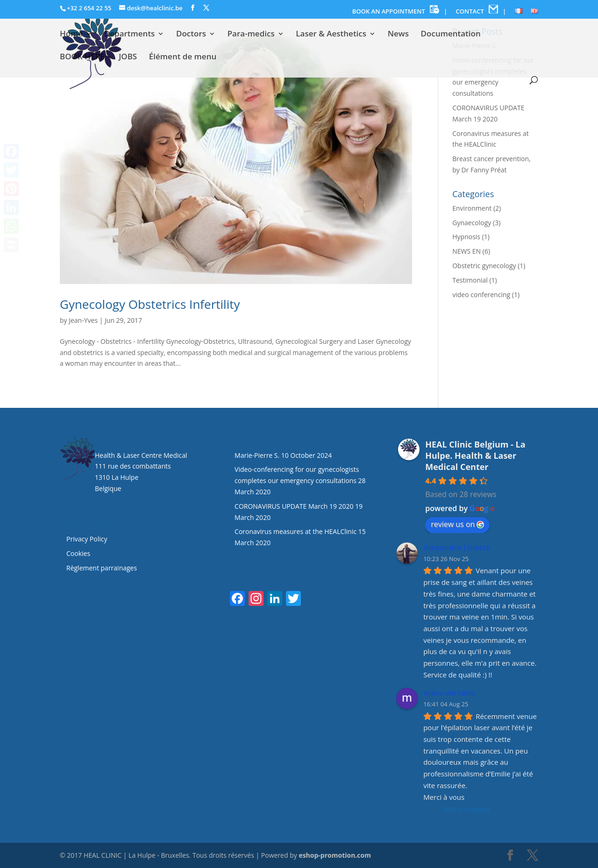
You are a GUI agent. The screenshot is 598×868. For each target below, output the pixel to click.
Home (71, 35)
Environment (472, 208)
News (398, 35)
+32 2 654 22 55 (89, 8)
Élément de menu (183, 57)
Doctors (191, 35)
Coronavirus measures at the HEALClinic (295, 531)
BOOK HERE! (83, 57)
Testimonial (470, 280)
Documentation (451, 35)
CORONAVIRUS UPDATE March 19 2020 (294, 506)
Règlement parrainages (102, 568)
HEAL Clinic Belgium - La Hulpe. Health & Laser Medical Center (475, 455)
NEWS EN (466, 251)
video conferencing (481, 295)
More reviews (467, 810)
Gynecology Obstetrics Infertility (150, 304)
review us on (457, 524)
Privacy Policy (87, 539)
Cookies (79, 553)
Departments (130, 35)
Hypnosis (466, 237)
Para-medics (251, 35)
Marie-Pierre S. (257, 455)
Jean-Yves (83, 320)
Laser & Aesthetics (331, 35)
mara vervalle (449, 693)
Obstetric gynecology (484, 266)
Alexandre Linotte (457, 548)
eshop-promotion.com (335, 855)
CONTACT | (481, 10)
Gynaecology (472, 223)
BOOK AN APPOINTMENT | (400, 10)
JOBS (128, 57)
